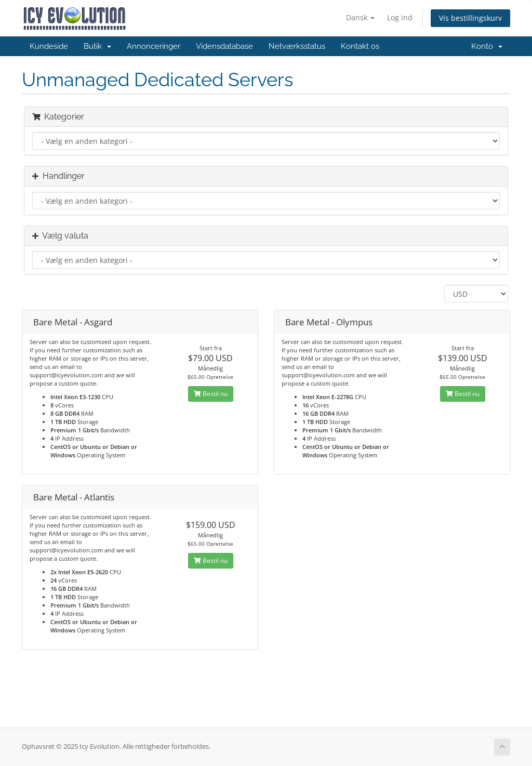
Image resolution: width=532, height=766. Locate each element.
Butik (97, 46)
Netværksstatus (297, 46)
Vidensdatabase (224, 46)
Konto (487, 46)
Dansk (360, 17)
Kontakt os (360, 46)
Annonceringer (154, 46)
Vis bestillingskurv (470, 18)
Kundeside (49, 46)
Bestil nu (211, 394)
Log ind (400, 17)
